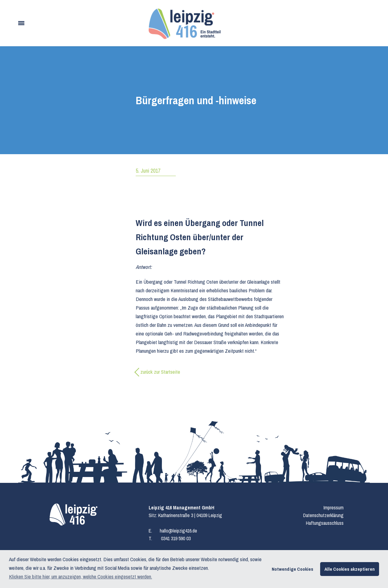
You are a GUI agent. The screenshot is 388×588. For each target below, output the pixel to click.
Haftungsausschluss (325, 523)
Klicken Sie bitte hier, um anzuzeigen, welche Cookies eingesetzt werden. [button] (80, 576)
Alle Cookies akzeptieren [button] (350, 569)
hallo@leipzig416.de (178, 531)
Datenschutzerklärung (323, 515)
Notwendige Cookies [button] (293, 569)
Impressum (334, 508)
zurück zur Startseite (160, 372)
